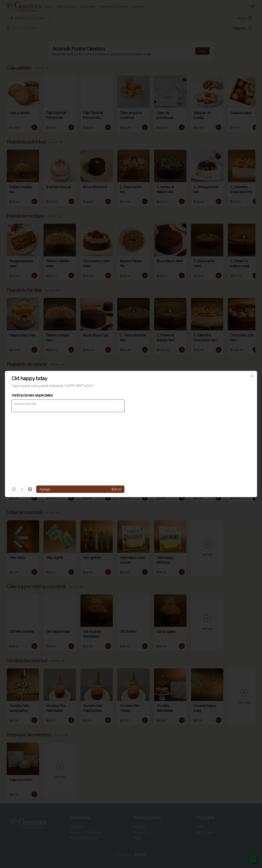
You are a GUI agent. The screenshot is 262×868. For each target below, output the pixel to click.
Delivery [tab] (108, 415)
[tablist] (131, 415)
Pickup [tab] (154, 415)
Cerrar (131, 463)
